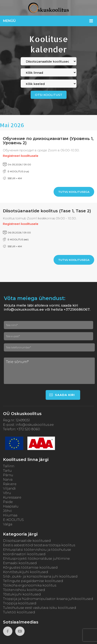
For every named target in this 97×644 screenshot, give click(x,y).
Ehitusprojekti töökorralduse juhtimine (36, 559)
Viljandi (9, 488)
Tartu (7, 471)
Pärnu (8, 475)
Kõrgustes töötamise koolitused (30, 568)
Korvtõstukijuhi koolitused (26, 572)
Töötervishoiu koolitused (24, 590)
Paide (8, 502)
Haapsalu (11, 506)
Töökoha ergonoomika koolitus (30, 585)
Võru (7, 493)
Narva (8, 480)
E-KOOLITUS (13, 520)
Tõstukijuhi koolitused (22, 594)
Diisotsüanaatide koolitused (27, 541)
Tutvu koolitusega (74, 192)
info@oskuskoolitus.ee (35, 425)
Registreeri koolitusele (21, 156)
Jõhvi (7, 511)
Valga (8, 524)
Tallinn (9, 466)
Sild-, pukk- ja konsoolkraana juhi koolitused (40, 576)
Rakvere (10, 484)
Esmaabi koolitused (20, 563)
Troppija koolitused (20, 603)
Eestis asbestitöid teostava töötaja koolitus (39, 545)
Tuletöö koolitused (19, 612)
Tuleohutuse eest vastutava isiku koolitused (40, 608)
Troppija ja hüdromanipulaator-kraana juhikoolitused (48, 599)
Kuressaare (12, 497)
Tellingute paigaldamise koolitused (33, 581)
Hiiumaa (10, 515)
